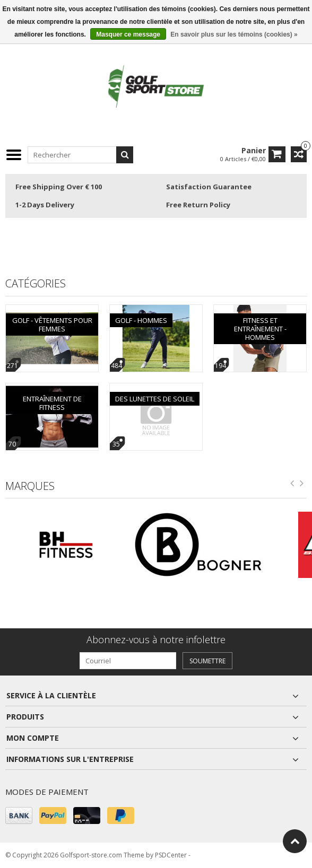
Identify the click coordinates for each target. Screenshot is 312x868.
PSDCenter (171, 855)
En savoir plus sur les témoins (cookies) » (234, 34)
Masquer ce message (128, 34)
